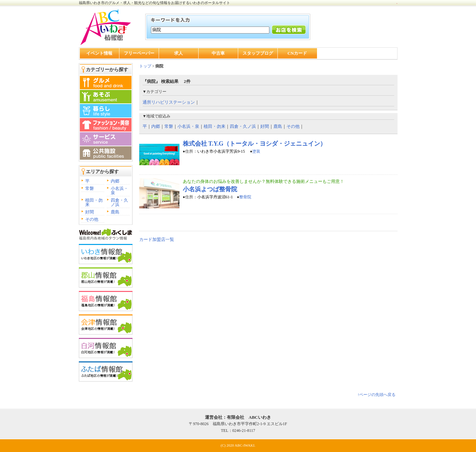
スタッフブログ (258, 53)
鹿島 (115, 212)
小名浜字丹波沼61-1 (215, 197)
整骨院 (245, 197)
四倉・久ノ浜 (119, 202)
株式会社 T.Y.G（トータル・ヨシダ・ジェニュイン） (255, 144)
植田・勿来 (94, 202)
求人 (178, 53)
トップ (145, 66)
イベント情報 (99, 53)
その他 (92, 219)
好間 (90, 212)
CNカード (297, 53)
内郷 (115, 181)
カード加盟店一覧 (157, 239)
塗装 (256, 151)
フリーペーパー (139, 53)
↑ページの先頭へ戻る (376, 395)
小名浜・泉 (119, 191)
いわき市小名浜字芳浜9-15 (222, 151)
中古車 (218, 53)
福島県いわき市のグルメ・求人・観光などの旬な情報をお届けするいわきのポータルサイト (154, 3)
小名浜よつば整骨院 (210, 189)
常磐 (90, 188)
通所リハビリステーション (169, 102)
